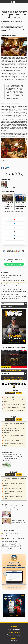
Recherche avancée (7, 306)
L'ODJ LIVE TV (14, 641)
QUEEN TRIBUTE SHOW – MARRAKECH (13, 538)
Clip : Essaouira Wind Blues (14, 488)
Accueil (3, 6)
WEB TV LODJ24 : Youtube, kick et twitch (14, 347)
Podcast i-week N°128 (12, 440)
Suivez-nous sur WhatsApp (14, 264)
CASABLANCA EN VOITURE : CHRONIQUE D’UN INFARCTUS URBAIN (7, 208)
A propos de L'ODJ (14, 629)
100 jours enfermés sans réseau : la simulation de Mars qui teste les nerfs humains (21, 208)
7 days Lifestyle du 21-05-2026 (15, 405)
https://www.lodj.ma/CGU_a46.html (14, 379)
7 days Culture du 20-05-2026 (15, 408)
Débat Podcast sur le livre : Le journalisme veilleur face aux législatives (13, 431)
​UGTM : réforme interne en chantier (13, 281)
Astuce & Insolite (15, 6)
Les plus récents (10, 393)
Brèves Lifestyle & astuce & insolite (11, 211)
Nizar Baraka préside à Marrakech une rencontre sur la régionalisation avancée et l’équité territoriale (14, 508)
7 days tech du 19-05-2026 (14, 411)
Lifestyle (8, 6)
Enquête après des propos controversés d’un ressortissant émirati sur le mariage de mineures (14, 297)
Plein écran (23, 353)
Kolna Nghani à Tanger (10, 541)
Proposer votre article (14, 635)
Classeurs (19, 393)
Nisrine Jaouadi (11, 22)
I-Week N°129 (10, 397)
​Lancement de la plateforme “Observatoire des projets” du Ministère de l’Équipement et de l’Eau (18, 521)
